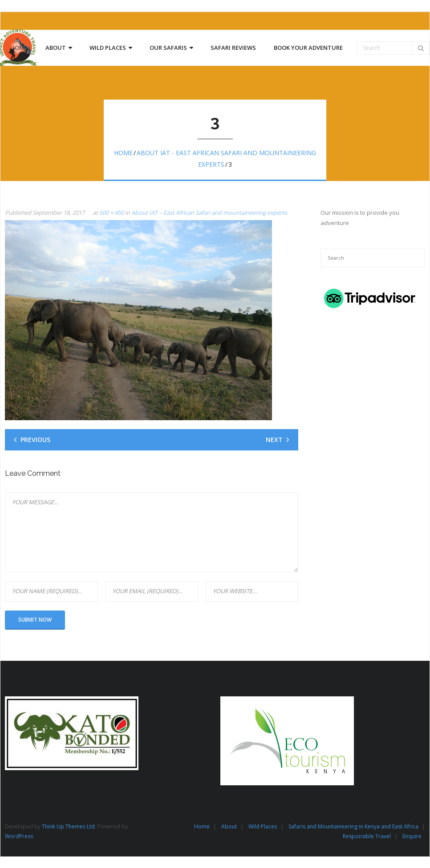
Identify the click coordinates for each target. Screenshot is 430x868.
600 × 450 (112, 213)
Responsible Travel (367, 836)
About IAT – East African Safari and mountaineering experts (209, 213)
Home (123, 153)
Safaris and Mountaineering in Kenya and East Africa (353, 826)
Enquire (412, 836)
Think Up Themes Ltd (68, 826)
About (229, 826)
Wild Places (263, 826)
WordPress (19, 836)
